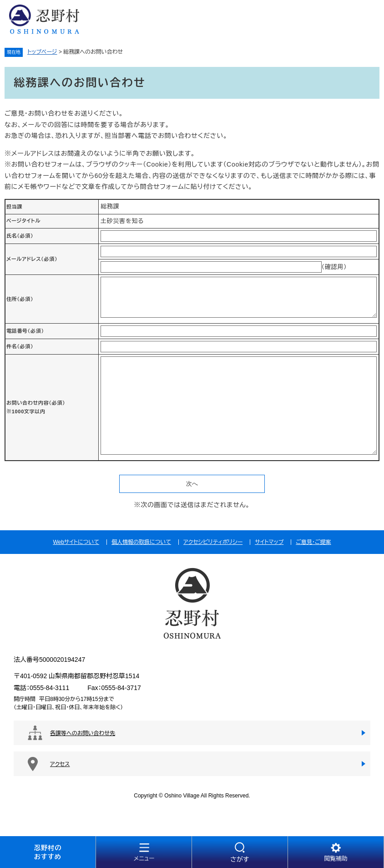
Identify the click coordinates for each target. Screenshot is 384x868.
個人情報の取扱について (141, 542)
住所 (20, 299)
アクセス (60, 764)
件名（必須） (20, 346)
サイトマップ (269, 542)
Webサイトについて (76, 542)
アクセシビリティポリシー (213, 542)
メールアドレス (32, 259)
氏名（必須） (20, 236)
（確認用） (334, 267)
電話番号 (25, 331)
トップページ (42, 52)
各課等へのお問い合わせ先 (83, 733)
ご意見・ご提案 (313, 542)
